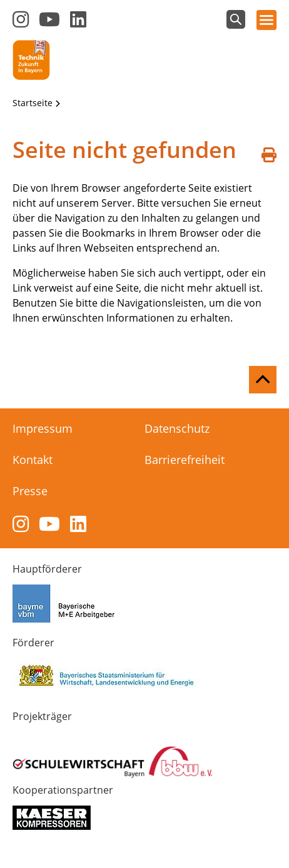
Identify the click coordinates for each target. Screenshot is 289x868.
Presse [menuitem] (30, 491)
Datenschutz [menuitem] (177, 428)
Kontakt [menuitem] (33, 460)
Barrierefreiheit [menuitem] (185, 460)
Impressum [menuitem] (43, 428)
